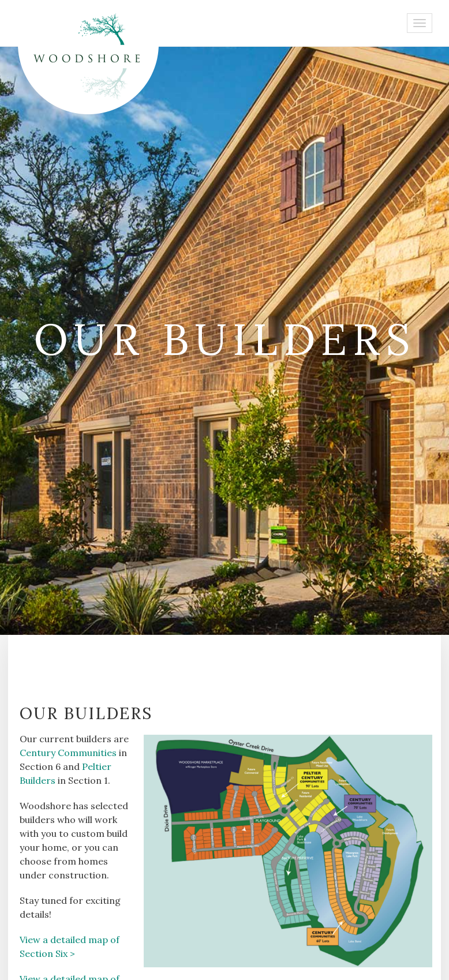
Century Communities (68, 753)
